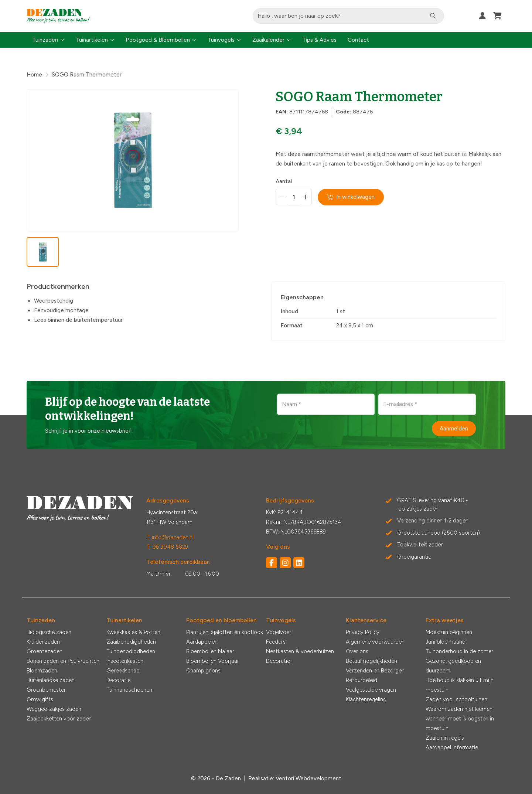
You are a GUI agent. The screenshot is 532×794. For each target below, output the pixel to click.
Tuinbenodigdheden (131, 651)
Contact (358, 40)
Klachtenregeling (366, 699)
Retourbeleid (362, 680)
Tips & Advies (319, 40)
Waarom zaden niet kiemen (459, 709)
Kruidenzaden (43, 642)
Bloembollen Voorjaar (213, 661)
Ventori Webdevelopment (308, 778)
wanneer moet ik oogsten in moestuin (460, 723)
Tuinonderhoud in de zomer (459, 651)
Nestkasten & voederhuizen (300, 651)
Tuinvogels (221, 40)
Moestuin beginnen (449, 632)
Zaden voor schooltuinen (456, 699)
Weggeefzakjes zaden (54, 709)
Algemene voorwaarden (375, 642)
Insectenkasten (125, 661)
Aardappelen (202, 642)
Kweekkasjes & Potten (133, 632)
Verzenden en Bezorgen (375, 671)
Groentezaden (45, 651)
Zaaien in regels (445, 738)
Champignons (203, 671)
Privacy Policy (363, 632)
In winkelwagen (352, 197)
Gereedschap (123, 671)
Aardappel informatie (452, 747)
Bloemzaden (42, 671)
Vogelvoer (279, 632)
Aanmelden (454, 429)
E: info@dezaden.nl (170, 537)
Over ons (357, 651)
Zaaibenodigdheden (131, 642)
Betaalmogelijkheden (371, 661)
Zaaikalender (268, 40)
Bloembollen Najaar (210, 651)
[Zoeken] (434, 16)
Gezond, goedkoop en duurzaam (453, 666)
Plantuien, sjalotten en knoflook (225, 632)
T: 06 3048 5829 (167, 547)
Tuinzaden (45, 40)
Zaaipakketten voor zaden (59, 719)
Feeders (276, 642)
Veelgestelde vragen (371, 690)
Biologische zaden (49, 632)
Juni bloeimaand (446, 642)
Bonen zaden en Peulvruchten (63, 661)
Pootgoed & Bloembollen (158, 40)
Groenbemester (46, 690)
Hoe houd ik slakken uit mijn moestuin (460, 685)
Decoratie (118, 680)
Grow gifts (40, 699)
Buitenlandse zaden (51, 680)
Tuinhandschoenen (129, 690)
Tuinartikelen (92, 40)
